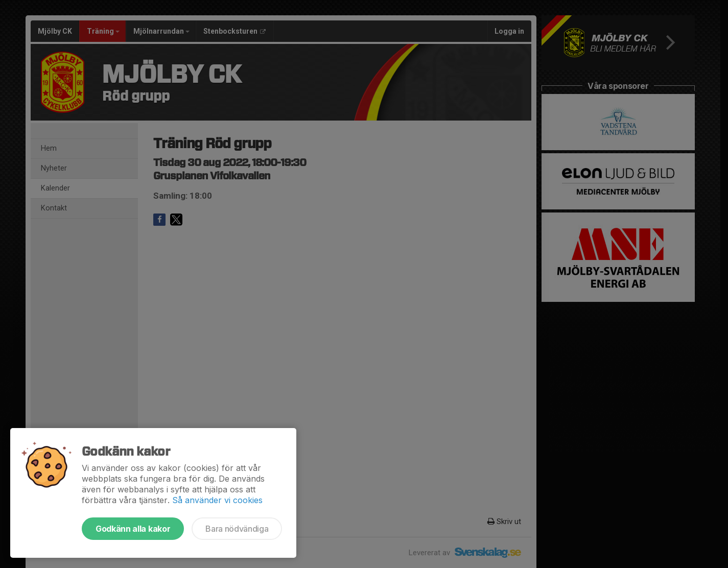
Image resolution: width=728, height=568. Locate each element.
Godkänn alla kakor (133, 529)
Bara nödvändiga (237, 529)
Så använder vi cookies (217, 500)
